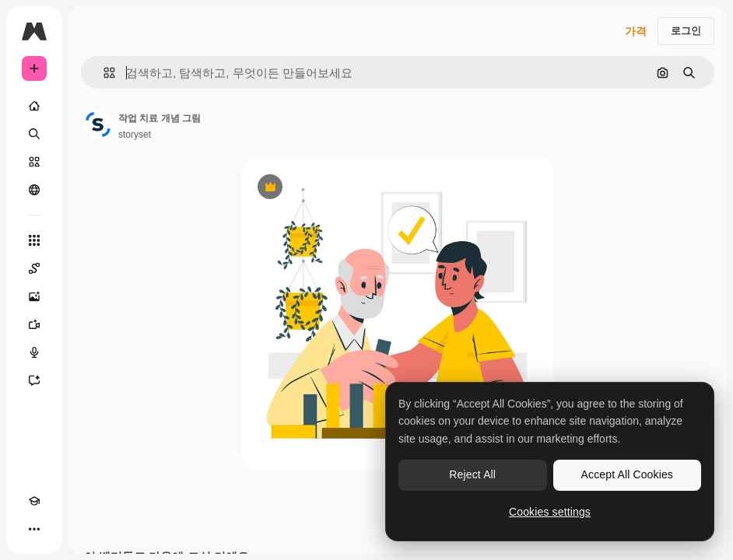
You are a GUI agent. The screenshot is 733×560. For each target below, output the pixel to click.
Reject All (472, 474)
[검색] (34, 134)
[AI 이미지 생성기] (34, 296)
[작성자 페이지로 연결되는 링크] (98, 124)
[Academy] (34, 501)
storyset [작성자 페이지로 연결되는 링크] (135, 135)
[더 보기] (34, 529)
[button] (103, 73)
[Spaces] (34, 268)
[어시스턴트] (34, 380)
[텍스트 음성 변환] (34, 352)
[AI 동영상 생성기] (34, 324)
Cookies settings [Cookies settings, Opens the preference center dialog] (550, 512)
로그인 (686, 31)
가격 (636, 31)
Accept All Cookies (627, 474)
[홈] (34, 106)
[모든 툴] (34, 240)
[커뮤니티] (34, 190)
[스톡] (34, 162)
